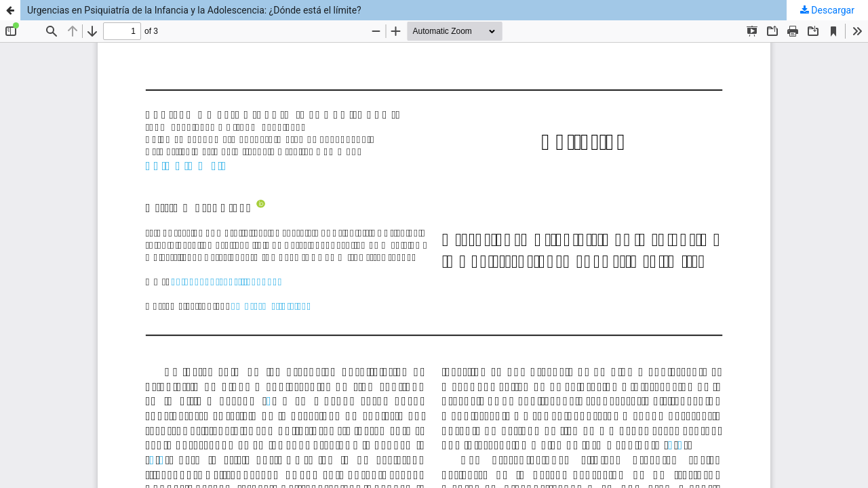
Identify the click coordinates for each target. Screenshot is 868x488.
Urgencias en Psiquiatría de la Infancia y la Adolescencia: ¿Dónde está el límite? (194, 10)
